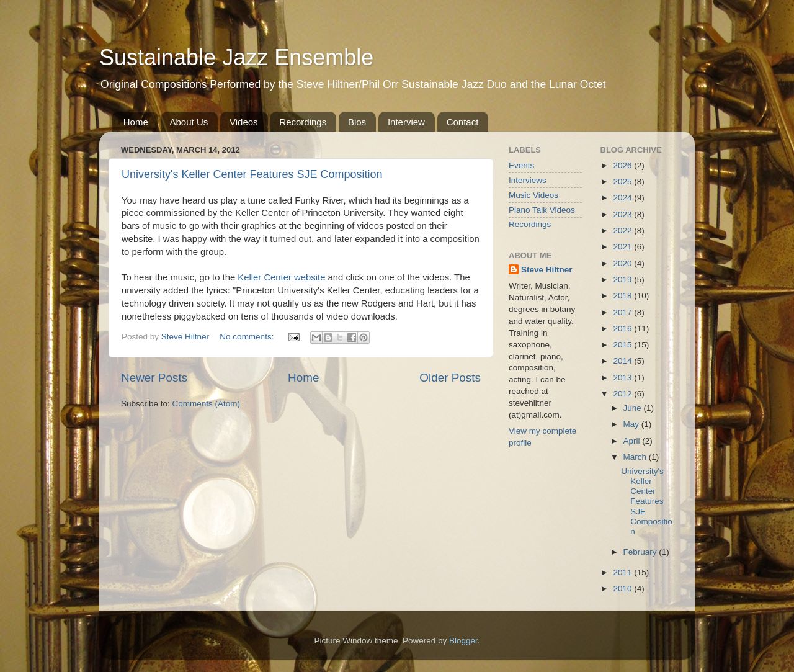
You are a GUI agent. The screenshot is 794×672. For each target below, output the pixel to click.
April (633, 441)
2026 (623, 165)
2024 (623, 198)
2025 (623, 181)
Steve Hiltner (547, 270)
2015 (623, 345)
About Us (189, 122)
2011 (623, 572)
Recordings (303, 122)
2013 (623, 378)
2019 (623, 280)
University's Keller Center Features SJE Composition (252, 174)
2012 (623, 394)
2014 (623, 361)
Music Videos (533, 195)
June (634, 408)
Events (521, 165)
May (632, 424)
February (641, 552)
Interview (406, 122)
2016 (623, 329)
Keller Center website (281, 277)
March (636, 457)
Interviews (528, 180)
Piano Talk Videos (542, 210)
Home (136, 122)
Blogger (463, 641)
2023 (623, 214)
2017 (623, 312)
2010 (623, 589)
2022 (623, 231)
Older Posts (450, 378)
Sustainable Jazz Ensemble (236, 57)
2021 (623, 247)
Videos (244, 122)
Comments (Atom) (207, 404)
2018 (623, 296)
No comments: (248, 337)
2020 (623, 263)
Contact (463, 122)
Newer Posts (154, 378)
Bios (357, 122)
